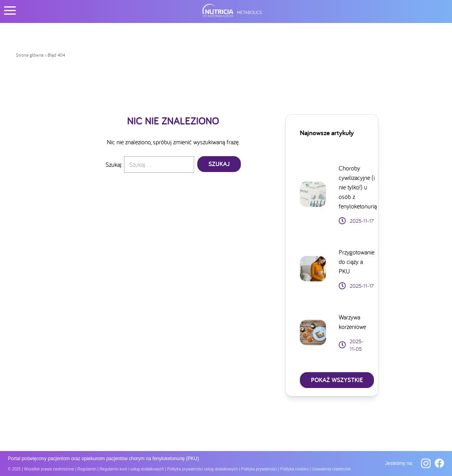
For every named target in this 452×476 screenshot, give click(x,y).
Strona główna (30, 55)
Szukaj (219, 164)
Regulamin (87, 469)
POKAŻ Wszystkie (337, 380)
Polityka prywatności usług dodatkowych (202, 469)
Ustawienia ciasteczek (331, 469)
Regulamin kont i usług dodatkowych (132, 469)
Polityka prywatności (259, 469)
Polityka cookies (294, 469)
